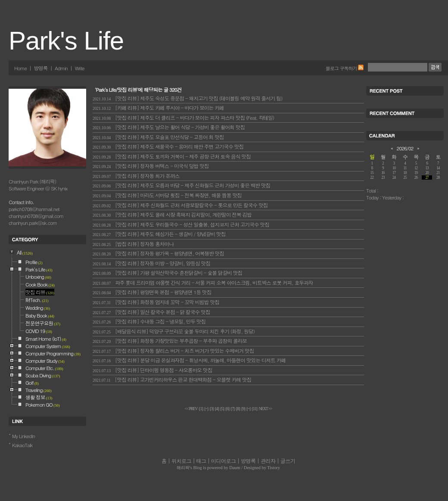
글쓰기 (288, 461)
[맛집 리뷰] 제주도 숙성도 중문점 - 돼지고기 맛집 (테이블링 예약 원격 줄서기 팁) (187, 98)
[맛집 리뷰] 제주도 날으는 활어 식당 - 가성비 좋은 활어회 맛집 (169, 127)
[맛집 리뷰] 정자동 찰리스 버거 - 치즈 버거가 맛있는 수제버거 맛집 (173, 351)
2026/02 (405, 148)
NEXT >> (266, 409)
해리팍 (183, 468)
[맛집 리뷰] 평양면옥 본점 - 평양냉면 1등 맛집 (152, 292)
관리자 (268, 461)
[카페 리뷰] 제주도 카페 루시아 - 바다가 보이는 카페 (158, 108)
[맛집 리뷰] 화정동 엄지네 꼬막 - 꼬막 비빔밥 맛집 (156, 302)
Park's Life (66, 41)
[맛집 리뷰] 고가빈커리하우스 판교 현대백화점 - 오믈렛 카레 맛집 (172, 380)
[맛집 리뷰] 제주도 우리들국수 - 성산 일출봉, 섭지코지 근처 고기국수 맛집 (181, 224)
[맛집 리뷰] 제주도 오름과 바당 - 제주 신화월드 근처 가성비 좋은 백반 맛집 (181, 185)
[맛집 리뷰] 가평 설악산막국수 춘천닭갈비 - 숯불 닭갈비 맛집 (167, 273)
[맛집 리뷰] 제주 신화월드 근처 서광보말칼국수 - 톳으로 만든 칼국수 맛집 (180, 205)
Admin (61, 68)
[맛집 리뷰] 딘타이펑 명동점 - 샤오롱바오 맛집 (152, 370)
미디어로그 (223, 461)
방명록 (40, 68)
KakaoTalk (22, 445)
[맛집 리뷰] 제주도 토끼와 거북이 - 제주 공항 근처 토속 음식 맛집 (172, 156)
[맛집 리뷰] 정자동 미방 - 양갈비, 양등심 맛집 (151, 263)
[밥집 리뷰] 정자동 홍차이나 (133, 244)
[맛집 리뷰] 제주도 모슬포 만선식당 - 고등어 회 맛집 (158, 137)
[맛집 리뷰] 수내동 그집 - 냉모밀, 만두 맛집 (149, 321)
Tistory (274, 468)
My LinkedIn (23, 436)
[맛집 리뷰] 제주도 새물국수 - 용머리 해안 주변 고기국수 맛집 (168, 146)
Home (20, 68)
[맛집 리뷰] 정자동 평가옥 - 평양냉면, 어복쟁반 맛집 (158, 253)
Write (80, 68)
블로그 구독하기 (341, 68)
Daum (235, 468)
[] (201, 409)
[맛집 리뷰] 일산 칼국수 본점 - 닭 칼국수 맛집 (151, 312)
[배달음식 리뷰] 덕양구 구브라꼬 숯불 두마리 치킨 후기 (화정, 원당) (174, 331)
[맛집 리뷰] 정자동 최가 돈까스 (136, 176)
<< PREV (191, 409)
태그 (201, 461)
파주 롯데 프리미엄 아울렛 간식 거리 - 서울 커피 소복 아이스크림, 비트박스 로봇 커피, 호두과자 (203, 283)
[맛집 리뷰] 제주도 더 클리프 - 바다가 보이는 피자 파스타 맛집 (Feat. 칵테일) (183, 118)
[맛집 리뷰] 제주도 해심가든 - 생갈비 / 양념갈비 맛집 (159, 234)
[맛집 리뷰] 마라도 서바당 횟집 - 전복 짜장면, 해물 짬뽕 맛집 (167, 195)
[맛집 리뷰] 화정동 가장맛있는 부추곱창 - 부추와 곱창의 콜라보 (170, 341)
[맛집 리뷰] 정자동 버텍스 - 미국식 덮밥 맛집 (151, 166)
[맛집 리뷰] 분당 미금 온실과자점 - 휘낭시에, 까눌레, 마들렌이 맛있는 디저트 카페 (189, 360)
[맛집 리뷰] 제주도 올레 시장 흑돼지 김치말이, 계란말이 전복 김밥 (172, 215)
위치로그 (181, 461)
